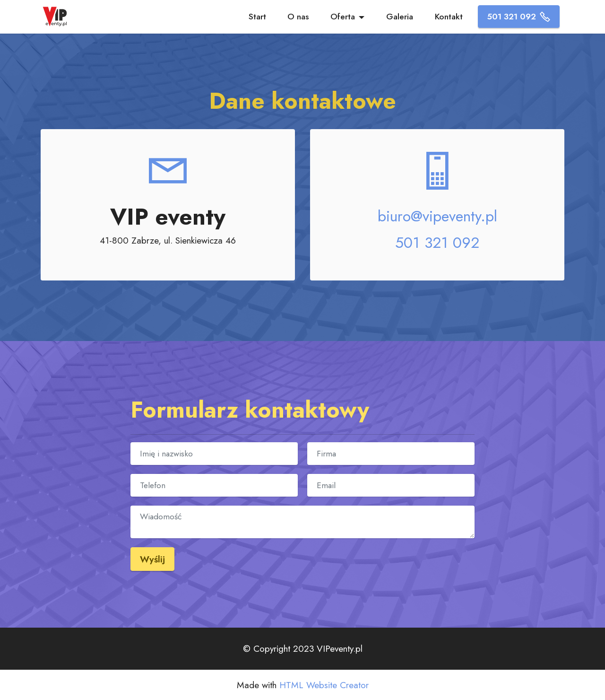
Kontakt (449, 17)
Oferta (343, 17)
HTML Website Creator (324, 685)
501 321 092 (519, 17)
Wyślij (152, 559)
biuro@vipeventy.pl (437, 216)
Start (257, 17)
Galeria (400, 17)
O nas (298, 17)
